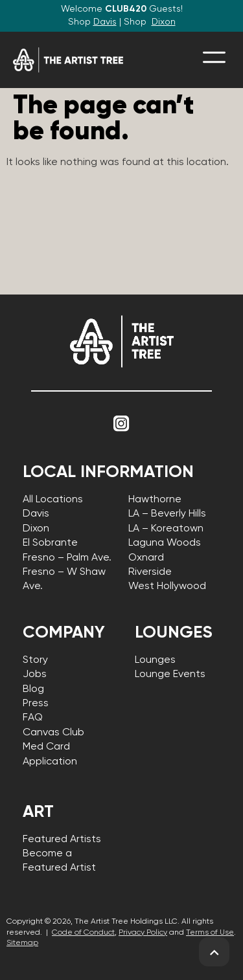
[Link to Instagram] (122, 424)
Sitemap (22, 943)
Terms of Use (210, 933)
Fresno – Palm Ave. (67, 558)
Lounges (155, 660)
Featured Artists (62, 840)
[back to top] (214, 952)
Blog (33, 689)
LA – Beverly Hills (167, 514)
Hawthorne (155, 500)
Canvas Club (53, 733)
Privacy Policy (143, 933)
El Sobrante (50, 543)
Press (36, 704)
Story (35, 660)
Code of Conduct (83, 933)
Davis (105, 22)
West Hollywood (167, 586)
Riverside (150, 572)
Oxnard (146, 558)
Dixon (164, 22)
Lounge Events (170, 674)
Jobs (35, 674)
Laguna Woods (165, 543)
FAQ (33, 718)
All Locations (53, 500)
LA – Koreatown (166, 529)
